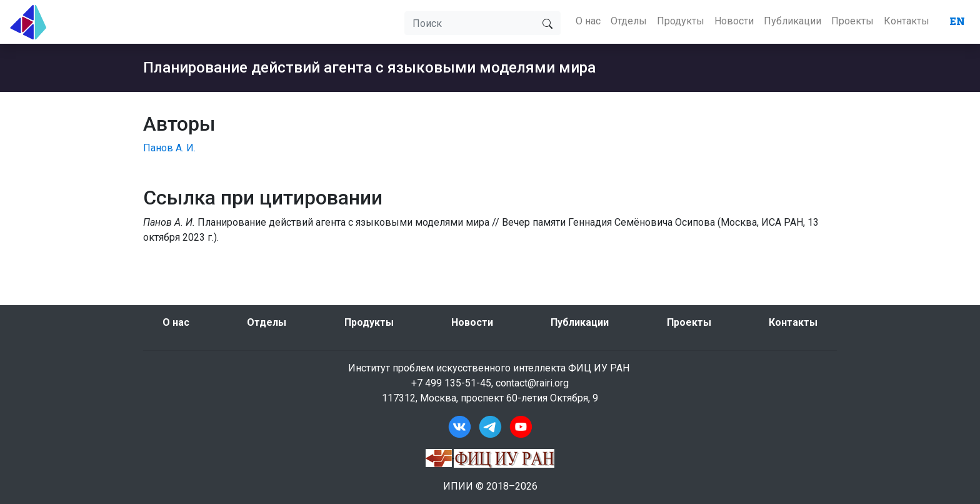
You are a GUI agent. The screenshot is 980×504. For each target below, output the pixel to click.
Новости (734, 21)
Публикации (792, 21)
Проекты (852, 21)
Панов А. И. (169, 148)
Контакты (907, 21)
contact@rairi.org (532, 383)
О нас (588, 21)
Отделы (629, 21)
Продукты (681, 21)
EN (957, 21)
